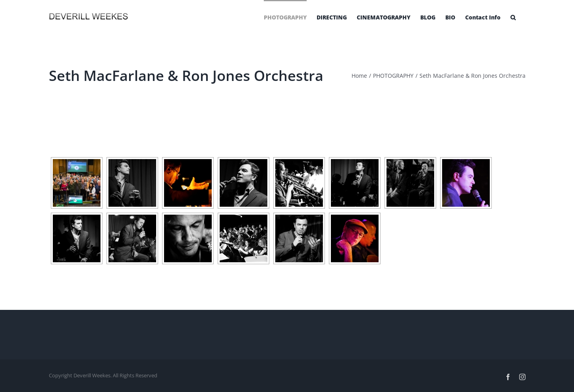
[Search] (513, 17)
